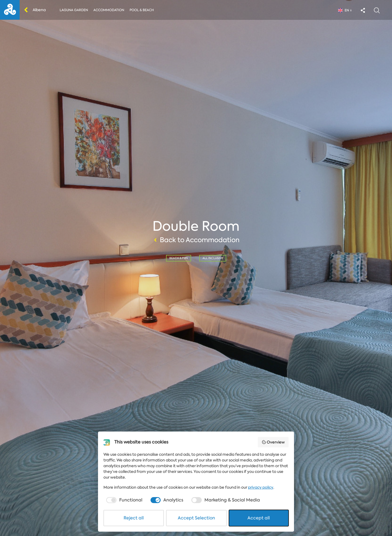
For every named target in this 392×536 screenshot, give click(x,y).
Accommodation (109, 10)
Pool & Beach (142, 10)
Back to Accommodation (196, 240)
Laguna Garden (74, 10)
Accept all (259, 518)
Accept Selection (196, 518)
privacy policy (261, 487)
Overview (273, 442)
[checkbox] (124, 500)
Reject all (134, 518)
